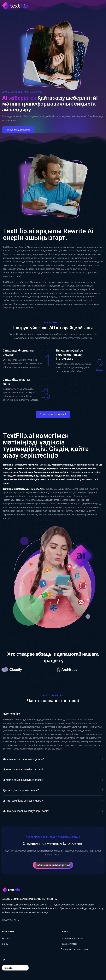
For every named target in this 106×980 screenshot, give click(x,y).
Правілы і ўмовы (69, 944)
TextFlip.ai (14, 920)
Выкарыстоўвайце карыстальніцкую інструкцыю (69, 355)
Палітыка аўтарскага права (74, 949)
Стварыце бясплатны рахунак (18, 353)
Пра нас (6, 939)
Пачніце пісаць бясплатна (18, 130)
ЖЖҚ (5, 944)
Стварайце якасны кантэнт (16, 382)
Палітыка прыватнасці (72, 939)
